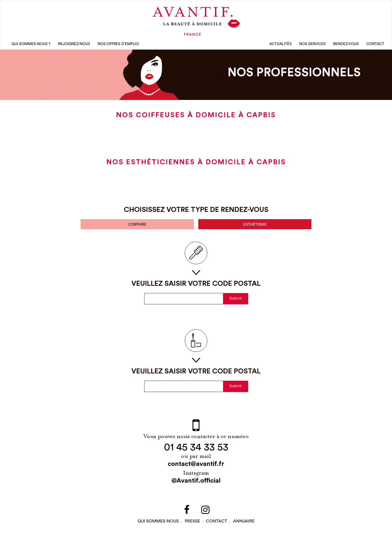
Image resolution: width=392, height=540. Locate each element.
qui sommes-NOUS (158, 523)
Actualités (280, 45)
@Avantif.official (196, 483)
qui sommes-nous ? (31, 45)
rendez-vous (346, 45)
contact (217, 523)
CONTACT (375, 45)
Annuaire (244, 523)
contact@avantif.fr (196, 466)
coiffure (137, 226)
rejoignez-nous (74, 45)
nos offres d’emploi (118, 45)
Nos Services (312, 45)
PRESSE (192, 523)
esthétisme (255, 226)
